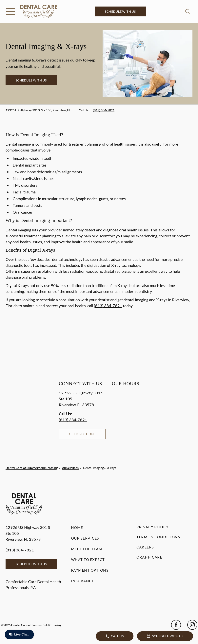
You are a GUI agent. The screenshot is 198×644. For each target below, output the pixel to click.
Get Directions (82, 434)
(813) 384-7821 (104, 110)
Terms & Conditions (158, 537)
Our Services (85, 538)
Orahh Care (149, 557)
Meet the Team (87, 549)
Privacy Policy (152, 527)
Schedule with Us (120, 11)
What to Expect (88, 560)
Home (77, 528)
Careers (145, 547)
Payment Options (90, 570)
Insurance (83, 581)
